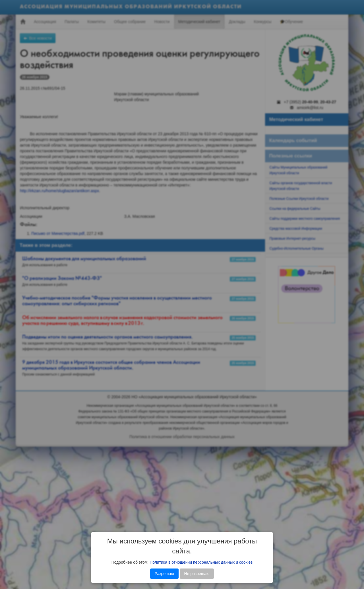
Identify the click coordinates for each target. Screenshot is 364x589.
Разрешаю (164, 574)
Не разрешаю (197, 574)
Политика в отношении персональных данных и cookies (201, 562)
